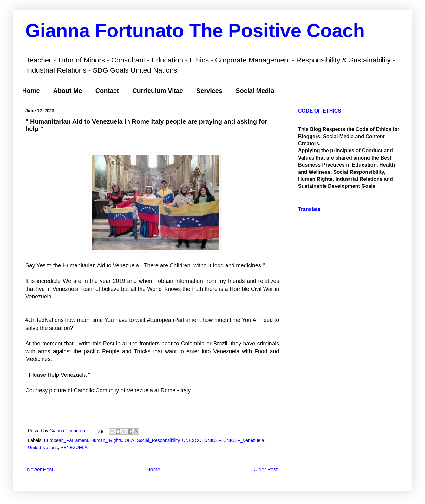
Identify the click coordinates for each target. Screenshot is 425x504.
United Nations (43, 448)
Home (31, 91)
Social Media (255, 91)
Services (209, 91)
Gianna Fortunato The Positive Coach (195, 31)
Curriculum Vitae (158, 91)
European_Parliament (66, 440)
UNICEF (213, 440)
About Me (68, 91)
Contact (107, 91)
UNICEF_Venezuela (244, 440)
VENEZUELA (74, 448)
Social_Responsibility (158, 440)
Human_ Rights (106, 440)
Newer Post (40, 470)
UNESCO (192, 440)
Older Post (265, 470)
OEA (129, 440)
